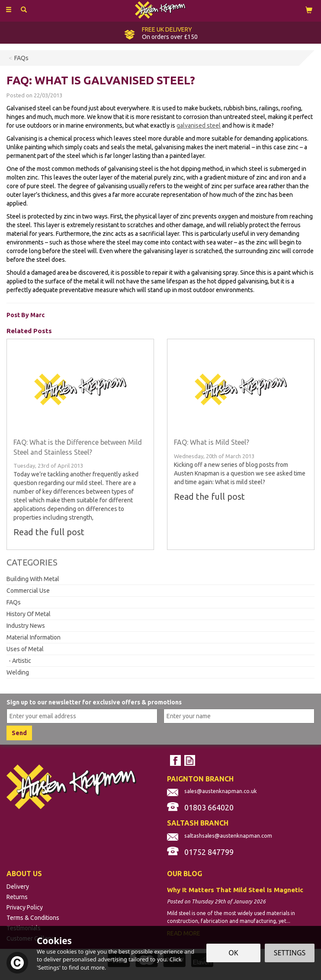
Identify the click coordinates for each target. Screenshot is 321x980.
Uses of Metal (25, 649)
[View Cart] (309, 10)
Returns (17, 897)
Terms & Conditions (33, 918)
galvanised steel (199, 125)
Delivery (18, 887)
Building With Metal (33, 579)
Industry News (26, 626)
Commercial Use (28, 591)
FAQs (14, 602)
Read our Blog (190, 760)
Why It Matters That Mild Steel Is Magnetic (235, 890)
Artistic (22, 661)
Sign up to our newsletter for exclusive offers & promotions (94, 702)
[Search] (24, 10)
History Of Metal (29, 614)
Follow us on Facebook (175, 760)
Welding (18, 672)
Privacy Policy (25, 907)
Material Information (34, 637)
